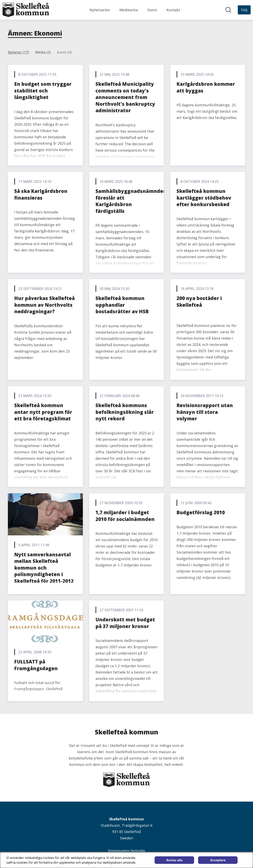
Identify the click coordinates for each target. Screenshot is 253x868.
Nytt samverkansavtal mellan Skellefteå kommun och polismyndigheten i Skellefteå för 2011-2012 (44, 568)
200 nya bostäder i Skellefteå (199, 301)
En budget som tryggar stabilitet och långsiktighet (43, 91)
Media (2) (43, 52)
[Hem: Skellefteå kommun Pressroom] (26, 10)
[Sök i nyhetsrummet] (228, 10)
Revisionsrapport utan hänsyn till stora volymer (205, 412)
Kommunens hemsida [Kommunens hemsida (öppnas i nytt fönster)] (126, 851)
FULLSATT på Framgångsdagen (36, 665)
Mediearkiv (129, 10)
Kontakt (173, 10)
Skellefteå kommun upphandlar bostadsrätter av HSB (122, 305)
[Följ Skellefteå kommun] (244, 10)
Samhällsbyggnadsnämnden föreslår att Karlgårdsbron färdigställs (131, 201)
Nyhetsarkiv (100, 10)
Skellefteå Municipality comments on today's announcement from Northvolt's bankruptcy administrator (125, 97)
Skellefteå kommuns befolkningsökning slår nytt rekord (125, 412)
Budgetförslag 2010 (201, 512)
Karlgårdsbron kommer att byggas (206, 87)
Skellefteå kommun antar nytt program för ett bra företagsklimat (43, 412)
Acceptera (218, 860)
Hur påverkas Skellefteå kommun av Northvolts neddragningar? (44, 305)
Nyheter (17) (18, 52)
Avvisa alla (174, 860)
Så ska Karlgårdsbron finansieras (41, 194)
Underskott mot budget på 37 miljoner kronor (125, 623)
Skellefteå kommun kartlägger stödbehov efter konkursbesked (204, 198)
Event (152, 10)
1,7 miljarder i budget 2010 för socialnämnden (125, 516)
